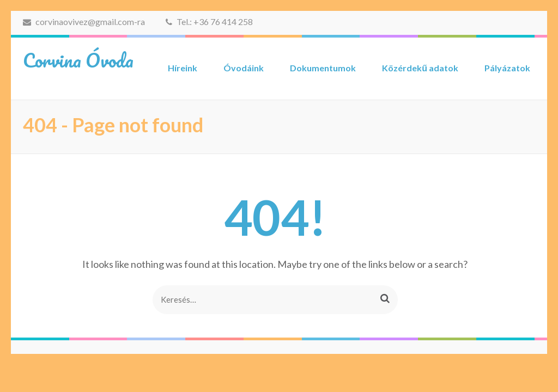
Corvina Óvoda (78, 60)
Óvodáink (244, 68)
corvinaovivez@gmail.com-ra (84, 22)
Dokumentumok (323, 68)
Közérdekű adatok (420, 68)
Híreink (183, 68)
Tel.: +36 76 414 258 (209, 22)
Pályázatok (507, 68)
